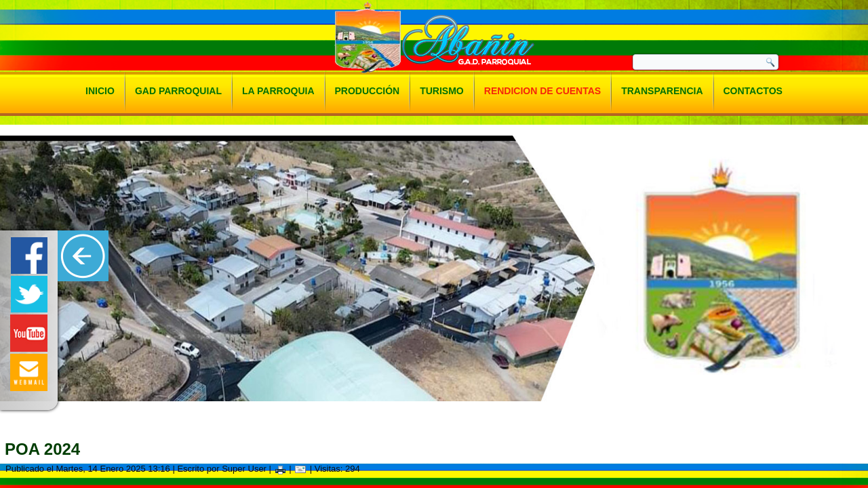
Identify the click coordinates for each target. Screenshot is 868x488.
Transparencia (662, 91)
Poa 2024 (42, 449)
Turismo (442, 91)
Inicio (100, 91)
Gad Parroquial (178, 91)
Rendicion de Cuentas (542, 91)
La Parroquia (278, 91)
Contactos (753, 91)
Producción (368, 91)
